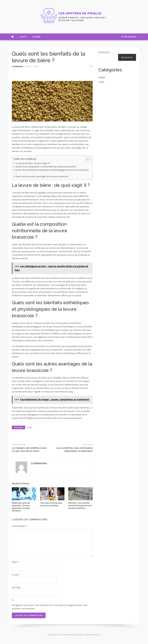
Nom (15, 562)
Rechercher (104, 52)
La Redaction (17, 66)
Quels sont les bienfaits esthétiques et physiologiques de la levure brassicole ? (52, 172)
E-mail (16, 575)
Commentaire (20, 526)
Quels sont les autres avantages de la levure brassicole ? (42, 176)
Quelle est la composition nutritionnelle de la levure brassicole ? (46, 167)
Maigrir (37, 37)
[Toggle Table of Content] (86, 159)
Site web (16, 587)
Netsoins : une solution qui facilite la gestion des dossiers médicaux (80, 506)
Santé (23, 37)
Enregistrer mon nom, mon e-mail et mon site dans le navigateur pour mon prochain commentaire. (50, 607)
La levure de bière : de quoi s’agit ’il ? (33, 163)
